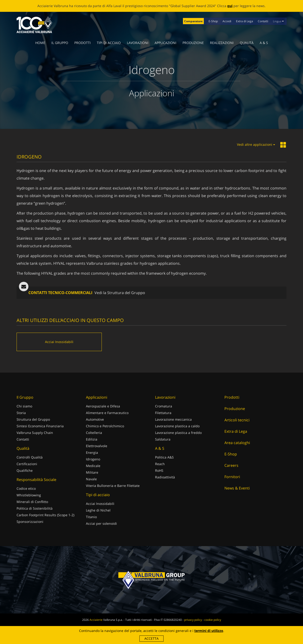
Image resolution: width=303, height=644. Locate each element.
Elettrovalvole (97, 446)
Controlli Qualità (30, 457)
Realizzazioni (222, 43)
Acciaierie (96, 620)
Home (40, 43)
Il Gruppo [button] (60, 43)
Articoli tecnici (237, 420)
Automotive (95, 419)
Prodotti (82, 43)
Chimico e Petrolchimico (105, 426)
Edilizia (92, 439)
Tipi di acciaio (109, 43)
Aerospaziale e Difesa (103, 406)
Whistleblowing (29, 495)
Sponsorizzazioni (30, 522)
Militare (92, 472)
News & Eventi (237, 488)
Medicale (93, 466)
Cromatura (164, 406)
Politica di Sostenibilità (35, 508)
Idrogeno (93, 459)
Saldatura (163, 439)
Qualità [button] (247, 43)
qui (230, 6)
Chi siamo (24, 406)
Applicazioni (165, 43)
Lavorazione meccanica (173, 419)
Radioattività (165, 477)
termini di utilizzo (209, 631)
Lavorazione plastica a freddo (178, 433)
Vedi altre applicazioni (256, 144)
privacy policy (193, 620)
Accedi (227, 21)
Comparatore (193, 21)
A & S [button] (264, 43)
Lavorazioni (138, 43)
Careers (231, 465)
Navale (91, 479)
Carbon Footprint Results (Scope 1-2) (45, 515)
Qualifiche (25, 470)
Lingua (278, 21)
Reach (160, 464)
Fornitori (232, 477)
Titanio (91, 517)
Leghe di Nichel (98, 510)
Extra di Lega (245, 21)
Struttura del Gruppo (33, 419)
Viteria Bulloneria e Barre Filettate (113, 486)
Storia (21, 413)
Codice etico (26, 488)
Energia (92, 452)
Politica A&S (164, 457)
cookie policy (213, 620)
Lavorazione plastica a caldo (177, 426)
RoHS (159, 470)
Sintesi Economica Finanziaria (40, 426)
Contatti (263, 21)
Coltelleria (94, 433)
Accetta (151, 638)
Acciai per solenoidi (101, 523)
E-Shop (213, 21)
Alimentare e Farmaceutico (107, 413)
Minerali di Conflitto (32, 502)
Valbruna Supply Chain (35, 433)
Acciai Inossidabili (100, 504)
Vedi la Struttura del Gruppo (120, 293)
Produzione (193, 43)
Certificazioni (27, 464)
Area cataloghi (237, 443)
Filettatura (163, 413)
